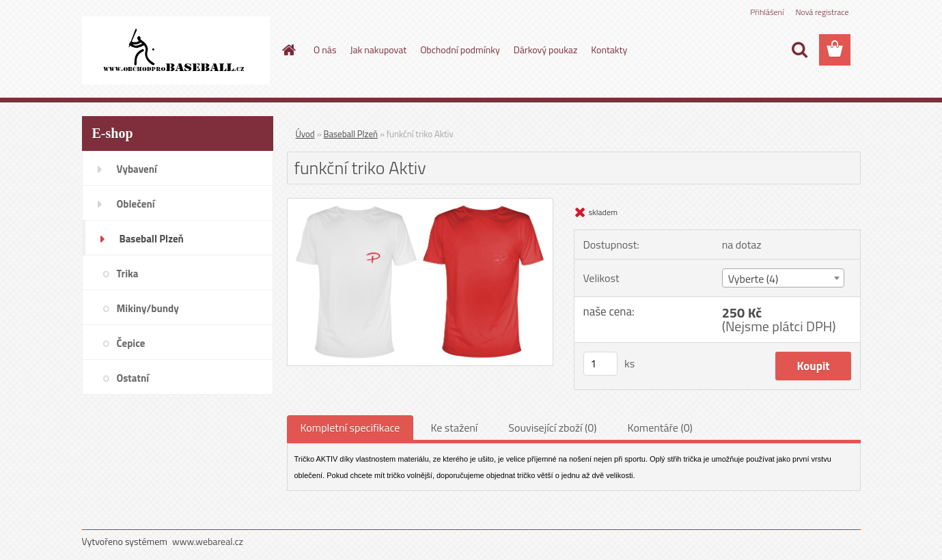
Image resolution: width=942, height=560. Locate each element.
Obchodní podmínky (460, 50)
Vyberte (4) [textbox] (753, 279)
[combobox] (783, 278)
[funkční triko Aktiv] (420, 204)
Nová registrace (822, 12)
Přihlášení (767, 12)
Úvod (305, 134)
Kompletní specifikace (350, 428)
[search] (799, 50)
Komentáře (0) (660, 428)
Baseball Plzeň (351, 134)
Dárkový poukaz (546, 50)
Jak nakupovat (378, 50)
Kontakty (609, 50)
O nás (325, 50)
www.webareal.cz (208, 541)
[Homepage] (288, 50)
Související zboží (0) (552, 428)
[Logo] (176, 51)
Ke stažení (454, 428)
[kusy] (600, 364)
